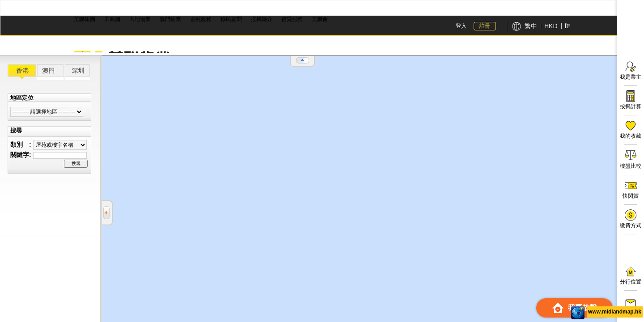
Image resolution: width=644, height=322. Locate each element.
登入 (461, 26)
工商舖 (112, 19)
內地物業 (140, 19)
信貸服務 (292, 19)
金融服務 (201, 19)
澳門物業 (170, 19)
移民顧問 (231, 19)
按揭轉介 (262, 19)
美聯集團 (85, 19)
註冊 (485, 26)
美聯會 (320, 19)
